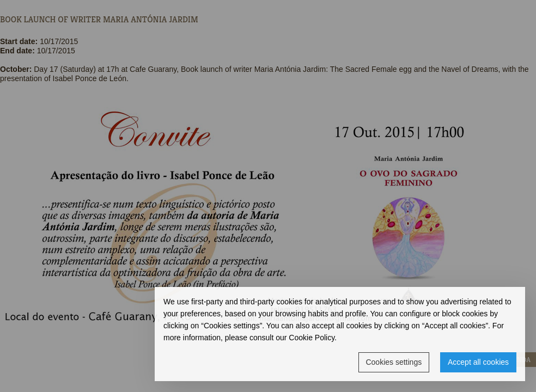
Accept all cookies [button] (478, 362)
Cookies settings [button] (394, 362)
